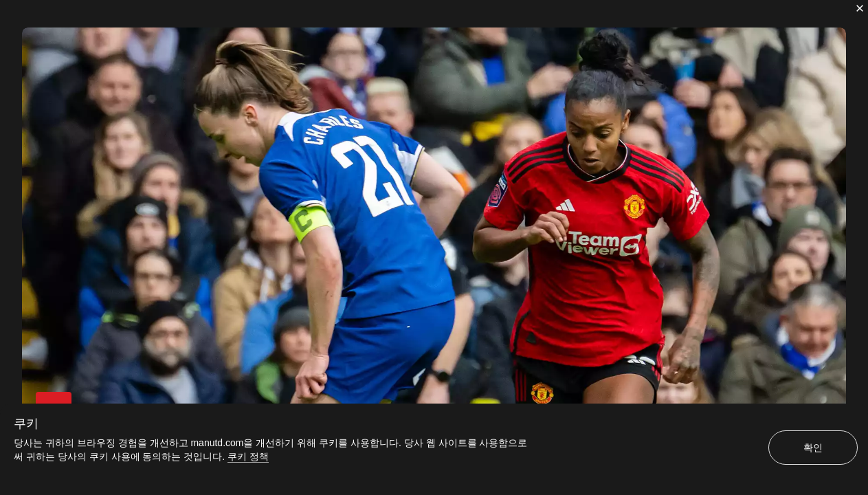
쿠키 (26, 423)
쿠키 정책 (248, 456)
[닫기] (860, 8)
